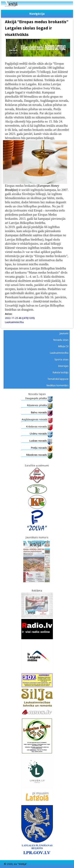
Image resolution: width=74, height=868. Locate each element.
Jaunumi (64, 333)
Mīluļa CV (63, 346)
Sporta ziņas (61, 359)
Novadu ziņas (61, 340)
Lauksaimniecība (14, 322)
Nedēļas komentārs (58, 385)
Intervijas (63, 366)
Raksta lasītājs (61, 372)
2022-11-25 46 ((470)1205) (20, 318)
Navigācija (37, 14)
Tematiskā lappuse (58, 379)
